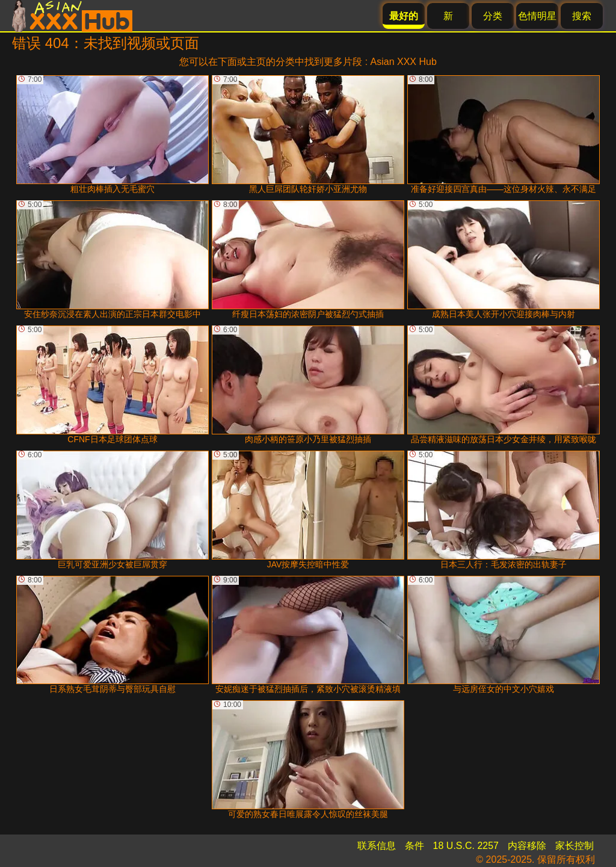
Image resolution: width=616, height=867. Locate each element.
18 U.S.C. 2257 (466, 846)
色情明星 (537, 16)
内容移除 (527, 846)
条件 (414, 846)
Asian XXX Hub (404, 62)
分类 (493, 16)
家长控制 (574, 846)
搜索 (582, 16)
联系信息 (377, 846)
